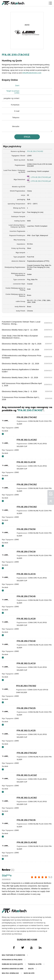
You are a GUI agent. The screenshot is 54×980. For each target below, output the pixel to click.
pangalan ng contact (11, 98)
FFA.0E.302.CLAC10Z (27, 775)
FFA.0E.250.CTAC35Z (27, 485)
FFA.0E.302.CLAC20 (26, 619)
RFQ (3, 434)
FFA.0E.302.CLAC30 (26, 462)
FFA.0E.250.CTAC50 (26, 529)
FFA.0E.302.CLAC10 (26, 663)
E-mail (17, 111)
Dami (17, 85)
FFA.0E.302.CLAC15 (26, 574)
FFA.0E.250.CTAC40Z (27, 417)
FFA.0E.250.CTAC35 (26, 820)
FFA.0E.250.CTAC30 (26, 552)
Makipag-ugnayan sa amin (13, 969)
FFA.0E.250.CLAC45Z (27, 842)
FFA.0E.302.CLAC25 (26, 731)
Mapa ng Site (29, 973)
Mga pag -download (10, 973)
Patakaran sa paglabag (12, 960)
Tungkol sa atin (35, 964)
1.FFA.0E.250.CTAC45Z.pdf (41, 177)
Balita (31, 969)
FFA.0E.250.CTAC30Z (27, 507)
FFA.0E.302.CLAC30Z (27, 798)
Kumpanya (15, 105)
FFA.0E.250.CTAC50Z (26, 686)
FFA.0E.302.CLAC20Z (27, 440)
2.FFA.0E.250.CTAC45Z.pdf (41, 181)
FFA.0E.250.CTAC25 (26, 708)
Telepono (16, 118)
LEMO (29, 156)
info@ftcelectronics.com (32, 73)
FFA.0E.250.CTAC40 (26, 641)
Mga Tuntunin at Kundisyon (13, 955)
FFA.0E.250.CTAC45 (26, 596)
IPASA (27, 137)
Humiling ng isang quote (12, 964)
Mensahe (16, 126)
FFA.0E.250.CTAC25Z (27, 753)
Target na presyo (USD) (13, 92)
